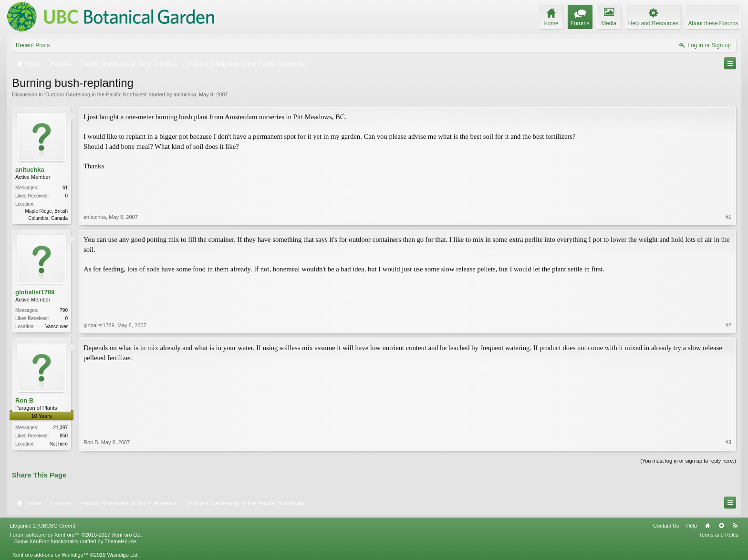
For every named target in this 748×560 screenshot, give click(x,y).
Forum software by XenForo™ (76, 535)
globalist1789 (35, 292)
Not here (59, 444)
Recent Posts (33, 45)
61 (65, 188)
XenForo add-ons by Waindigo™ (50, 555)
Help (691, 526)
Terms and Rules (719, 535)
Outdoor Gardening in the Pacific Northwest (96, 94)
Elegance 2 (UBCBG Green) (42, 526)
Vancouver (57, 327)
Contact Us (666, 526)
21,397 (60, 428)
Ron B (24, 400)
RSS (735, 526)
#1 (728, 217)
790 (64, 310)
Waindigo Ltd (122, 555)
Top (721, 526)
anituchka (185, 94)
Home (707, 526)
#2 (728, 325)
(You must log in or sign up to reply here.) (688, 461)
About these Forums (713, 23)
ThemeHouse (120, 541)
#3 (728, 442)
